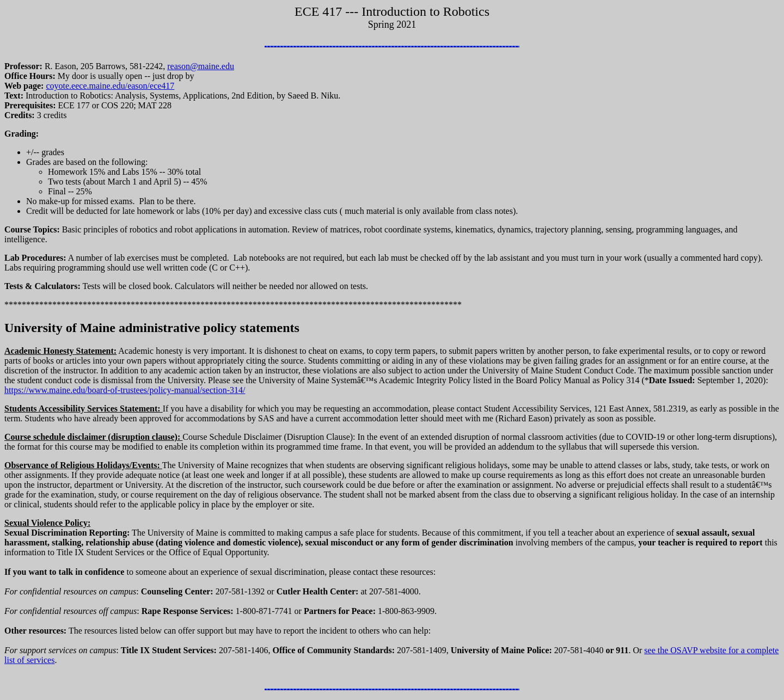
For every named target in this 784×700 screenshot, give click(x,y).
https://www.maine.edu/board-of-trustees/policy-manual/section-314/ (125, 390)
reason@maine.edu (201, 66)
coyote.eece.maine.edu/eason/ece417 (110, 86)
